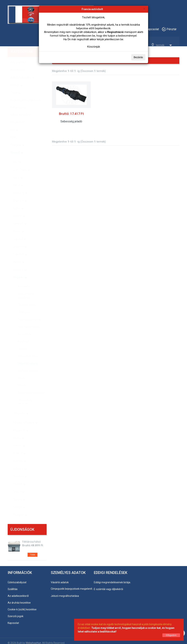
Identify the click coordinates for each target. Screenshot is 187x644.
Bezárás (138, 57)
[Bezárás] (144, 9)
